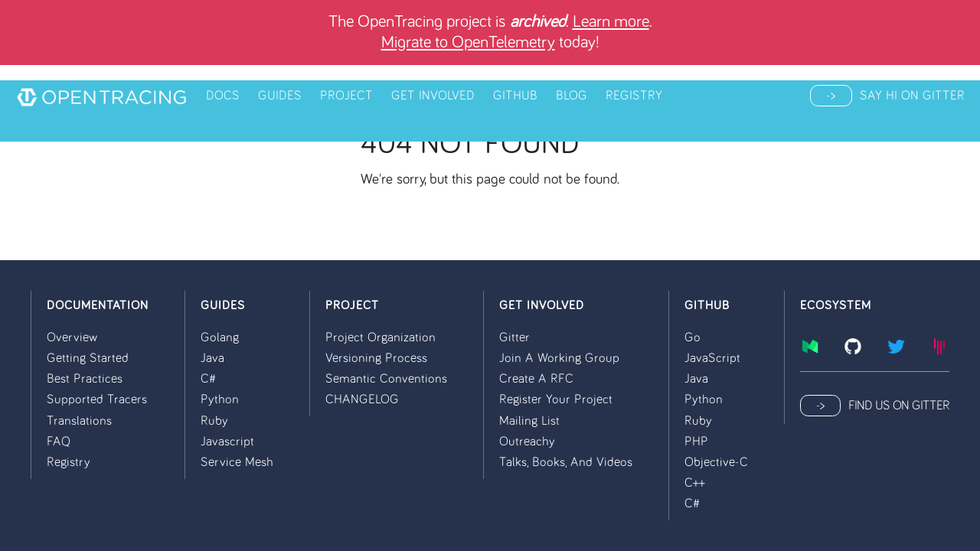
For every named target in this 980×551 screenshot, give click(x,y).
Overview (72, 337)
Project (346, 96)
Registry (634, 96)
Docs (223, 96)
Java (212, 358)
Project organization (381, 337)
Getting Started (88, 358)
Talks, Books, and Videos (566, 462)
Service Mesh (237, 462)
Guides (280, 96)
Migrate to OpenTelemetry (468, 42)
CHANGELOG (362, 399)
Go (693, 337)
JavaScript (712, 358)
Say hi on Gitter (912, 96)
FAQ (59, 442)
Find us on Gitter (899, 406)
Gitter (514, 337)
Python (220, 399)
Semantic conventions (386, 379)
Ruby (214, 421)
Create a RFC (536, 379)
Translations (79, 421)
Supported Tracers (97, 399)
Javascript (227, 442)
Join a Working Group (559, 358)
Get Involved (433, 96)
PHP (696, 442)
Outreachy (527, 442)
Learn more (611, 22)
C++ (695, 483)
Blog (572, 96)
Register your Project (556, 399)
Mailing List (529, 421)
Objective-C (716, 462)
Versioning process (376, 358)
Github (515, 96)
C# (208, 379)
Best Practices (85, 379)
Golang (220, 337)
